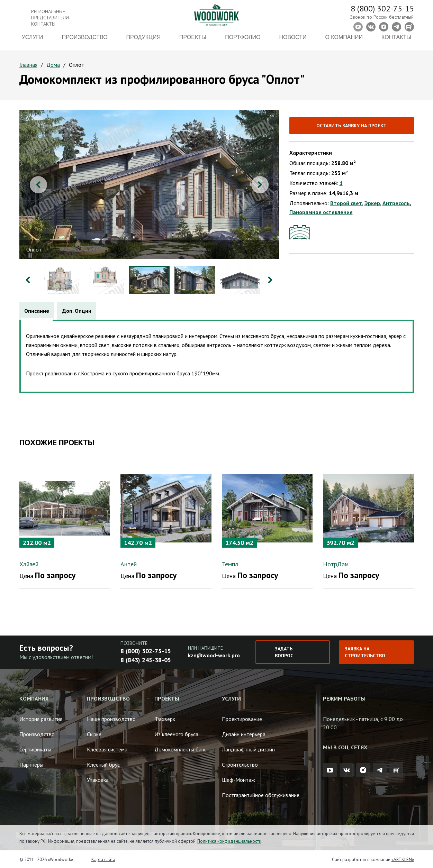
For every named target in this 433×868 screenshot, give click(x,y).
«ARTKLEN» (403, 858)
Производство (85, 41)
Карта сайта (103, 858)
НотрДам (336, 563)
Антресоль (396, 203)
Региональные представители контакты (50, 18)
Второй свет (346, 203)
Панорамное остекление (321, 212)
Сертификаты (35, 748)
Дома (53, 65)
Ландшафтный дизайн (248, 748)
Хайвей (29, 563)
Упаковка (98, 778)
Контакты (396, 41)
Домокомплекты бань (181, 748)
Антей (129, 563)
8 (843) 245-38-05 (146, 659)
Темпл (230, 563)
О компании (344, 41)
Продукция (143, 41)
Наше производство (111, 718)
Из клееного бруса (176, 733)
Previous (38, 185)
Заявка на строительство (365, 651)
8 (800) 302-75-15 (382, 8)
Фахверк (165, 718)
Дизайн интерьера (244, 733)
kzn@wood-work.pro (214, 654)
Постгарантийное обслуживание (261, 794)
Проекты (193, 41)
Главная (28, 65)
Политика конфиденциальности (229, 840)
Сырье (94, 733)
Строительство (240, 763)
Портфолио (243, 41)
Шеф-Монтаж (238, 778)
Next (260, 185)
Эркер (372, 203)
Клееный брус (103, 763)
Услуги (32, 41)
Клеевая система (107, 748)
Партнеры (31, 763)
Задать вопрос (284, 651)
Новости (293, 41)
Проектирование (242, 718)
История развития (41, 718)
